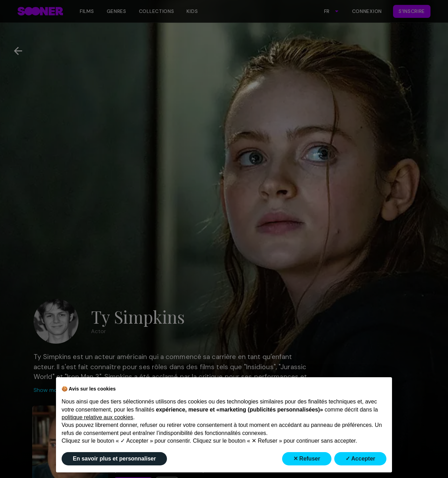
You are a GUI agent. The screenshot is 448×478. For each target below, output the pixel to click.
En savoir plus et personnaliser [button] (114, 459)
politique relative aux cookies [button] (97, 417)
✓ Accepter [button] (360, 459)
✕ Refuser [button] (307, 459)
